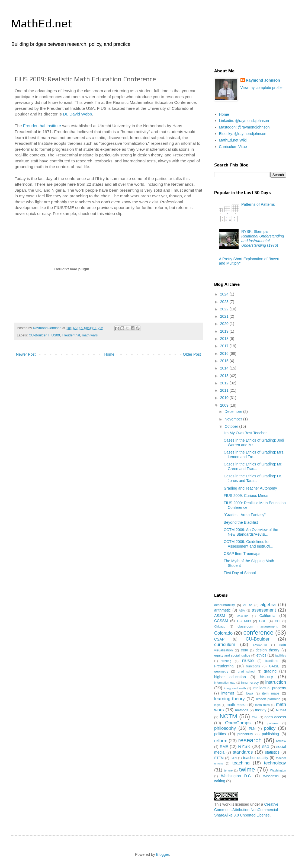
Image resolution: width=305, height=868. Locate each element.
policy (270, 728)
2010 (225, 398)
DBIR (244, 650)
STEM (219, 758)
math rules (262, 705)
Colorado (223, 633)
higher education (230, 677)
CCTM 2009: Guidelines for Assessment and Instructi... (248, 544)
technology (275, 763)
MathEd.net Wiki (233, 140)
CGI (278, 621)
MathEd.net (42, 23)
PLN (252, 729)
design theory (268, 650)
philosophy (225, 728)
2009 (225, 405)
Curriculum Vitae (233, 147)
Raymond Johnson (263, 80)
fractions (272, 661)
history (266, 677)
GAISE (274, 666)
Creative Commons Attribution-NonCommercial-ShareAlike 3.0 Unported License (247, 810)
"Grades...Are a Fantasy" (245, 515)
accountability (224, 605)
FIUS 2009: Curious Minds (246, 496)
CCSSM (221, 621)
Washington (278, 770)
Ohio (255, 717)
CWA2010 (260, 645)
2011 (225, 390)
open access (275, 717)
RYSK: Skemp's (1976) (263, 238)
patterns (273, 723)
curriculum (225, 644)
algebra (268, 605)
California (267, 616)
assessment (264, 610)
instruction (276, 682)
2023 (225, 302)
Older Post (192, 354)
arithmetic (222, 610)
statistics (272, 752)
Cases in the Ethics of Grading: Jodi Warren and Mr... (254, 443)
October (232, 426)
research (250, 740)
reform (221, 741)
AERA (248, 605)
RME (224, 747)
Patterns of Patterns (258, 204)
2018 (225, 339)
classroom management (257, 626)
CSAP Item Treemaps (242, 554)
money (261, 710)
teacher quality (256, 758)
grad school (246, 671)
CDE (263, 621)
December (234, 412)
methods (242, 710)
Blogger (163, 854)
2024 (225, 294)
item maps (271, 693)
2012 (225, 383)
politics (220, 734)
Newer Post (26, 354)
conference (259, 633)
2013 (225, 376)
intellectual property (269, 688)
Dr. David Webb (78, 114)
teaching (241, 763)
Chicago (220, 626)
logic (217, 705)
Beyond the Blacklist (241, 522)
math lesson (237, 705)
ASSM (220, 616)
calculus (243, 616)
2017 (225, 346)
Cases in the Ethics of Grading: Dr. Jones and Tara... (253, 478)
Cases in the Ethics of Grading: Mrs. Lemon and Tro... (254, 454)
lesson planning (268, 699)
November (234, 419)
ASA (242, 610)
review (281, 741)
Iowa (250, 693)
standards (243, 752)
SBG (266, 747)
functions (253, 666)
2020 (225, 324)
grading (270, 671)
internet (228, 693)
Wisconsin (271, 776)
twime (247, 769)
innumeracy (250, 683)
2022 (225, 309)
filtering (226, 661)
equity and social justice (232, 655)
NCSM (281, 710)
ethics (261, 655)
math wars (90, 335)
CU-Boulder (38, 335)
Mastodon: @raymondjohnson (244, 127)
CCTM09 (244, 621)
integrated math (235, 688)
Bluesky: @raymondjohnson (243, 134)
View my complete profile (261, 88)
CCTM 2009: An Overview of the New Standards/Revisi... (251, 532)
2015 (225, 361)
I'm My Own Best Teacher (245, 433)
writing (220, 781)
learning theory (229, 699)
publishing (270, 734)
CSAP (219, 639)
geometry (221, 671)
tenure (228, 770)
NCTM (228, 716)
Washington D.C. (236, 776)
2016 (225, 353)
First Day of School (240, 573)
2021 (225, 316)
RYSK (244, 746)
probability (245, 734)
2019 (225, 331)
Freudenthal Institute (42, 126)
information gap (225, 683)
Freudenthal (71, 335)
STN (234, 758)
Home (109, 354)
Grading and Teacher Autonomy (250, 488)
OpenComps (238, 723)
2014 (225, 368)
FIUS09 (54, 335)
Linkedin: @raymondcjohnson (244, 121)
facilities (281, 655)
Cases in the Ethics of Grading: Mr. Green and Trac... (253, 466)
